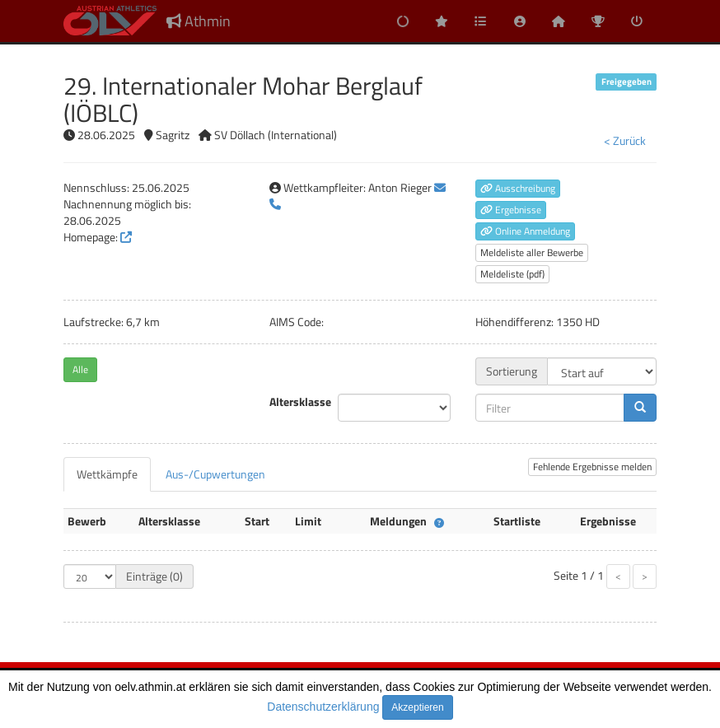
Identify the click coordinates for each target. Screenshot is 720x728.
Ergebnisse (511, 210)
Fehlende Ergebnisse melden (592, 467)
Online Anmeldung (525, 231)
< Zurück (625, 140)
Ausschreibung (518, 188)
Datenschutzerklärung (323, 707)
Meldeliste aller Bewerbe (532, 252)
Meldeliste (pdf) (512, 274)
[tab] (107, 474)
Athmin (199, 21)
